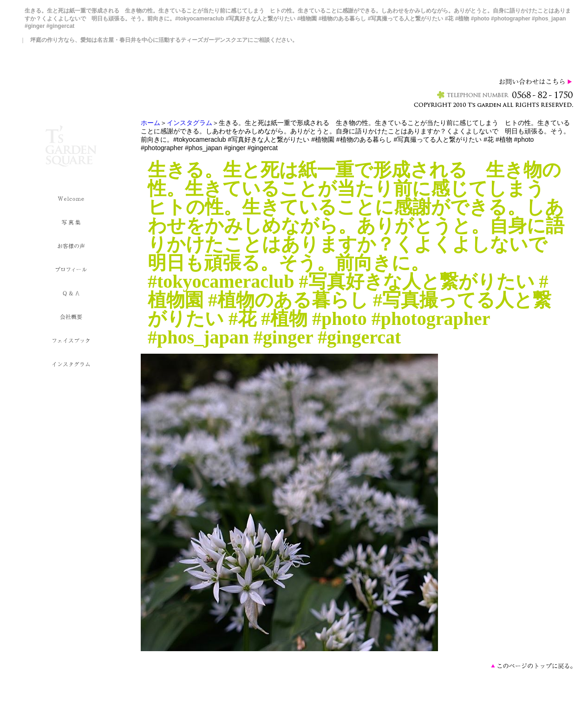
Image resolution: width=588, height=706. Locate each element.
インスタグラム (189, 123)
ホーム (150, 123)
